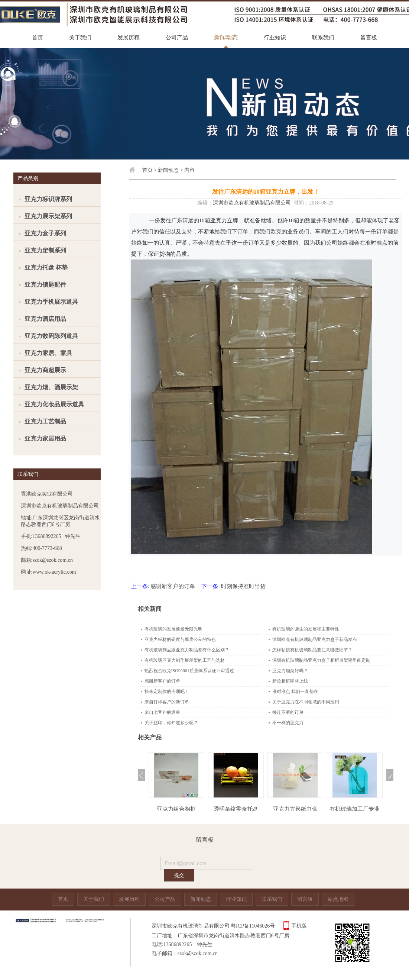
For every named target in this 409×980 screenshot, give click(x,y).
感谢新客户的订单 (173, 586)
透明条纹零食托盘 (236, 809)
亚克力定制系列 (45, 250)
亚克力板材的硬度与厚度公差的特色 (180, 639)
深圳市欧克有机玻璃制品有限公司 (252, 203)
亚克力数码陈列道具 (51, 336)
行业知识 (275, 38)
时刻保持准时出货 (243, 586)
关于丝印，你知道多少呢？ (171, 723)
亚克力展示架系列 (48, 216)
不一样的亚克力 (288, 723)
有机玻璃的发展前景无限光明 (173, 629)
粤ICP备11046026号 (253, 926)
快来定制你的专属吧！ (167, 692)
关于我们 (80, 38)
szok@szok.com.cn (198, 953)
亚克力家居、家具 (48, 353)
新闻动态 (226, 37)
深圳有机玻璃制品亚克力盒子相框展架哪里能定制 (321, 660)
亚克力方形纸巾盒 (295, 809)
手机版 (299, 926)
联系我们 (323, 38)
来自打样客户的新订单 (167, 702)
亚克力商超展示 (45, 370)
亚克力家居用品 (45, 439)
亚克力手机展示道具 (51, 302)
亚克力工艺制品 (45, 421)
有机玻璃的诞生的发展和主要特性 (306, 629)
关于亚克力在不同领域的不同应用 (306, 702)
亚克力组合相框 (176, 809)
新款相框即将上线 (290, 681)
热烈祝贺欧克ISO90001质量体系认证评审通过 (189, 671)
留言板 (369, 38)
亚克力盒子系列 (45, 233)
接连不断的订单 (288, 712)
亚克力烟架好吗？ (290, 671)
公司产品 (177, 38)
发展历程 (129, 38)
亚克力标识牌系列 (48, 199)
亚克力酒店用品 (45, 319)
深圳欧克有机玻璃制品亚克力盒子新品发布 (315, 639)
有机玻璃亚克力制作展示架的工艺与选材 (185, 660)
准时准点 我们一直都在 (295, 692)
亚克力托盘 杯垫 (46, 267)
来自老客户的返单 (162, 712)
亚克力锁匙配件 (45, 285)
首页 (38, 38)
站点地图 (338, 899)
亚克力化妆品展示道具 (54, 404)
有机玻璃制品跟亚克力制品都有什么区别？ (187, 650)
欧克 (276, 232)
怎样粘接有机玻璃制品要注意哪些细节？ (312, 650)
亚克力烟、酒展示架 (51, 387)
